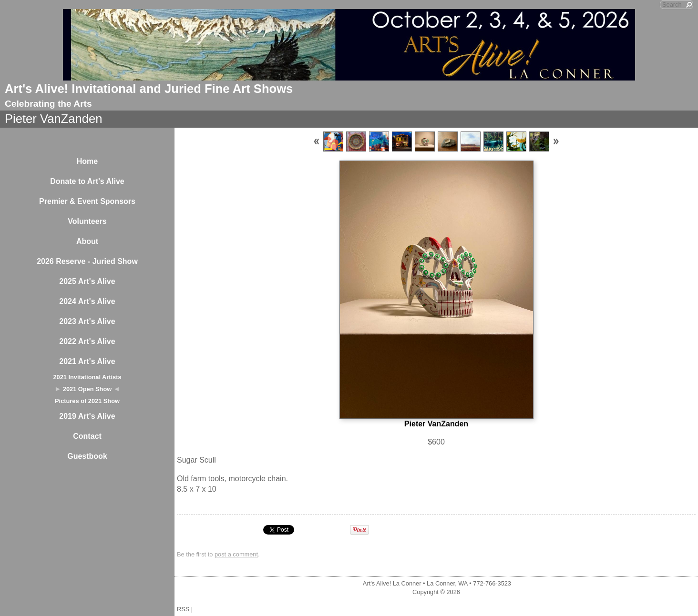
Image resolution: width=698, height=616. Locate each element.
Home (87, 161)
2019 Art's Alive (87, 416)
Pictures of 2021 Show (87, 401)
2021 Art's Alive (87, 361)
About (87, 241)
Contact (87, 436)
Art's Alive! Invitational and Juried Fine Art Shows (149, 89)
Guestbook (87, 456)
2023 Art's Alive (87, 321)
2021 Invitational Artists (87, 377)
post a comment (236, 554)
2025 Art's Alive (87, 281)
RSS (183, 609)
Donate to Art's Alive (87, 181)
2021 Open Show (87, 389)
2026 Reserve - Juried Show (87, 261)
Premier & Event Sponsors (87, 201)
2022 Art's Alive (87, 341)
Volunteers (87, 221)
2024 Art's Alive (87, 301)
